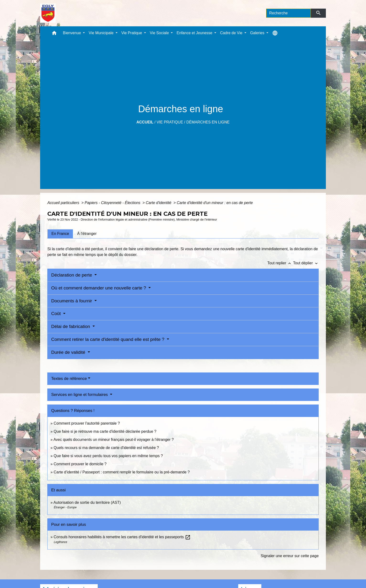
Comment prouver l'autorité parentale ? (87, 423)
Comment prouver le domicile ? (80, 464)
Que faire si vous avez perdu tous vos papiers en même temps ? (108, 456)
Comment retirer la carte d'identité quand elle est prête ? (108, 339)
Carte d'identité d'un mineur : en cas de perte (215, 203)
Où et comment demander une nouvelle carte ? (99, 288)
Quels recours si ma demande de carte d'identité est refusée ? (106, 448)
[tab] (60, 234)
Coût (57, 313)
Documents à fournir (72, 301)
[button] (54, 34)
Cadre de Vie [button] (232, 33)
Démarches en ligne (208, 122)
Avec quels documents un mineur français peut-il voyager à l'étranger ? (114, 440)
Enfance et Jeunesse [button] (195, 33)
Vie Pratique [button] (132, 33)
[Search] (289, 13)
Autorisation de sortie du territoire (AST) (87, 502)
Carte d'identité (159, 203)
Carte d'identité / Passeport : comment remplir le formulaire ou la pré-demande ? (122, 472)
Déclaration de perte (72, 275)
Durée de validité (69, 352)
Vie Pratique (170, 122)
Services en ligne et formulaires (80, 395)
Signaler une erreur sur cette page (290, 556)
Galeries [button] (258, 33)
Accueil (145, 122)
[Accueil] (48, 13)
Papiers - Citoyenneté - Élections (113, 203)
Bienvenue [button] (72, 33)
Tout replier (280, 263)
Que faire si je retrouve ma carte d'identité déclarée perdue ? (105, 431)
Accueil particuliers (64, 203)
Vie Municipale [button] (102, 33)
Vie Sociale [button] (160, 33)
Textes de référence (69, 379)
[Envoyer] (318, 13)
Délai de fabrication (71, 326)
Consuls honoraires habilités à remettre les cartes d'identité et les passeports (122, 537)
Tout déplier (306, 263)
